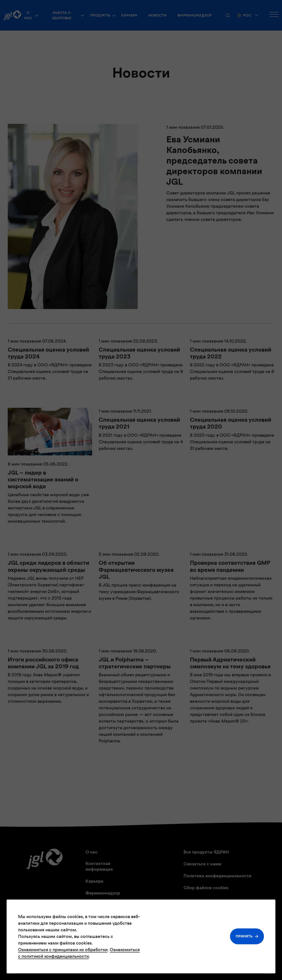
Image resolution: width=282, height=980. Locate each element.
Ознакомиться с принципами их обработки (63, 950)
